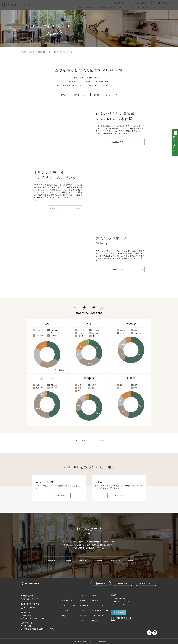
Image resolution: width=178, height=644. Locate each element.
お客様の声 (85, 606)
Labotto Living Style (125, 601)
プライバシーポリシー (102, 611)
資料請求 (83, 560)
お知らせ (85, 616)
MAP (43, 618)
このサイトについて (101, 606)
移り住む (146, 7)
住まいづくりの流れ (132, 7)
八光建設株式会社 (122, 598)
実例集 (112, 7)
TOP (79, 7)
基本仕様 (65, 611)
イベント (103, 7)
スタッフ (162, 7)
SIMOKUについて (90, 7)
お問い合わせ (116, 560)
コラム (119, 7)
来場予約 (52, 560)
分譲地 (154, 7)
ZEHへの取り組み (100, 616)
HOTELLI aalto (122, 605)
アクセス (172, 7)
